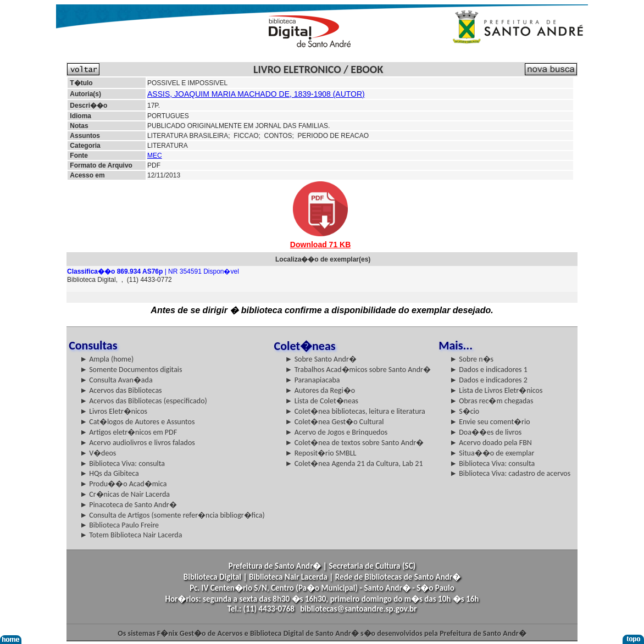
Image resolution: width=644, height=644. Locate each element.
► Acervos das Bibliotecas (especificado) (143, 401)
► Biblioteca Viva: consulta (122, 463)
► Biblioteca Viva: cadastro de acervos (510, 473)
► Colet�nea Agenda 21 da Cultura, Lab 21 (354, 463)
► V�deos (98, 453)
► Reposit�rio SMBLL (321, 453)
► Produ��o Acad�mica (123, 484)
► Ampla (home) (107, 359)
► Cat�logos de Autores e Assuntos (137, 422)
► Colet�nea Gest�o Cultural (335, 422)
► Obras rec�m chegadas (491, 401)
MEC (155, 156)
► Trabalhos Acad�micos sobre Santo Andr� (358, 370)
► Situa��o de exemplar (492, 453)
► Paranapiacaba (313, 380)
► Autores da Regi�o (320, 390)
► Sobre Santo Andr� (321, 359)
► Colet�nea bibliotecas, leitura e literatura (355, 411)
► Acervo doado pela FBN (491, 443)
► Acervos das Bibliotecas (121, 390)
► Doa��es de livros (485, 432)
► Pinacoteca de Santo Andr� (128, 505)
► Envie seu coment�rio (490, 422)
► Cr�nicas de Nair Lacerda (125, 494)
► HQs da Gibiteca (109, 473)
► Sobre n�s (471, 359)
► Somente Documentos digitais (131, 370)
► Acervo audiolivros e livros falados (137, 443)
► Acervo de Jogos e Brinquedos (337, 432)
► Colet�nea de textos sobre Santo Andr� (355, 443)
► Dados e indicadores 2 (488, 380)
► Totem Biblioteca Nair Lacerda (131, 535)
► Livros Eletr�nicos (113, 411)
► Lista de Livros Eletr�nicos (496, 390)
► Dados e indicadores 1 (488, 370)
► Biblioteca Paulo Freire (119, 525)
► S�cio (464, 411)
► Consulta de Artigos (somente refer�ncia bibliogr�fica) (172, 515)
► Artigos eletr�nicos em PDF (128, 432)
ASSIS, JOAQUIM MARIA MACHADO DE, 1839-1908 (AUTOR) (256, 94)
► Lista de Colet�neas (322, 401)
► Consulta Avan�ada (116, 380)
